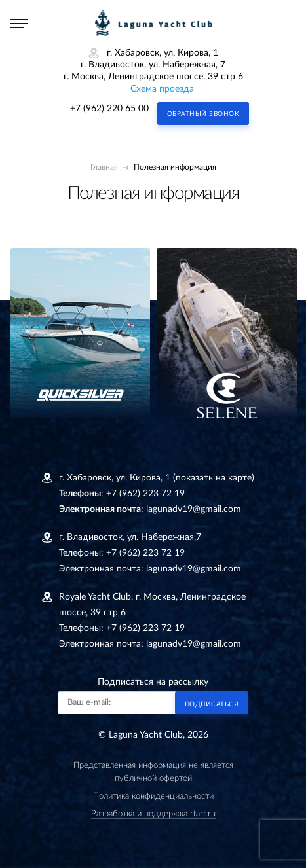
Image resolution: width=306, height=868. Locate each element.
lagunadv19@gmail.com (194, 509)
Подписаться (212, 704)
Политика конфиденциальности (153, 796)
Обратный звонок (203, 114)
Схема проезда (162, 89)
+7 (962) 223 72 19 (145, 494)
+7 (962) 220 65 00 (109, 109)
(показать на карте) (214, 478)
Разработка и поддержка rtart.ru (153, 814)
